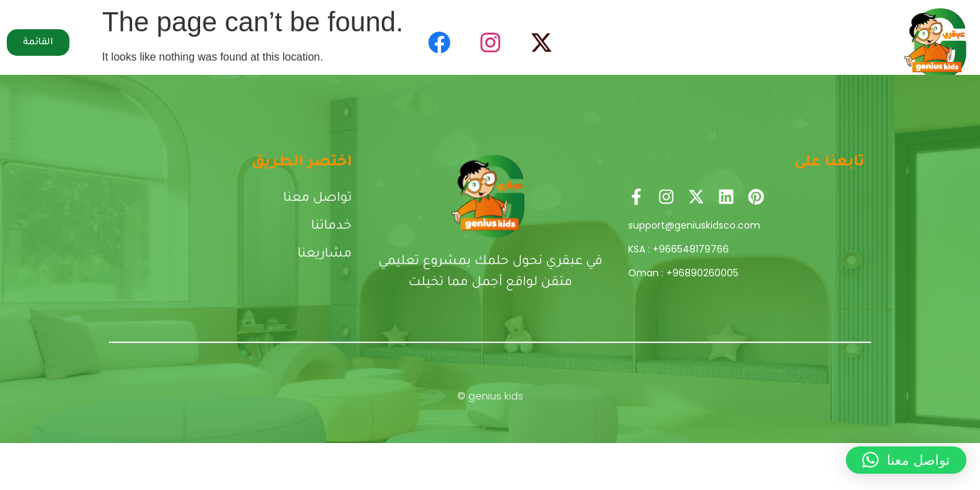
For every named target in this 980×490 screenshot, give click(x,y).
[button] (906, 460)
